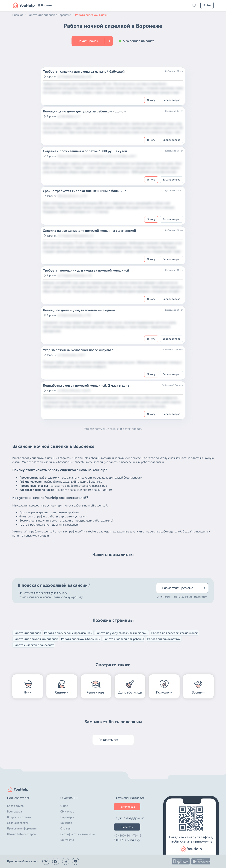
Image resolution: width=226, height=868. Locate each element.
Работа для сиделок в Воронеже (51, 15)
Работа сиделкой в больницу (81, 639)
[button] (47, 5)
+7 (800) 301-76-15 (128, 835)
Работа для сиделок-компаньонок (175, 633)
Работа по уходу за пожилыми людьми (122, 633)
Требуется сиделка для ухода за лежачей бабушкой (84, 72)
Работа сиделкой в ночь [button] (91, 15)
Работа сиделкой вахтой (164, 639)
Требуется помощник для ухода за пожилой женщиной (86, 270)
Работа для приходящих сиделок (36, 639)
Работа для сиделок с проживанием (68, 633)
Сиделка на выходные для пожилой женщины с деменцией (89, 231)
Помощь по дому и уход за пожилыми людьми (79, 310)
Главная (20, 15)
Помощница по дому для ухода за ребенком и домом (84, 111)
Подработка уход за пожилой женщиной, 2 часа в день (86, 386)
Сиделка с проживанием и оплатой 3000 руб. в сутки (85, 151)
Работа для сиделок (27, 633)
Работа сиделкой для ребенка (124, 639)
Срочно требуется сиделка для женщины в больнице (85, 191)
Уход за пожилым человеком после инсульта (78, 350)
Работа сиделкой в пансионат (34, 645)
